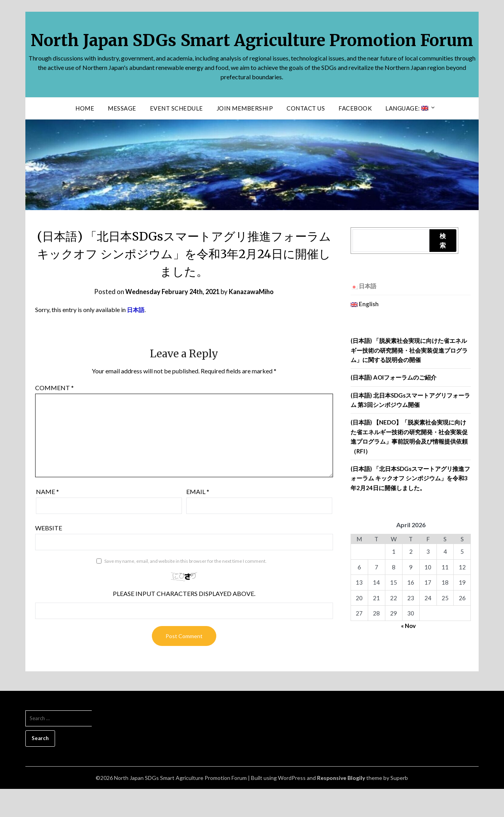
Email (198, 520)
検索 (443, 268)
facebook (355, 136)
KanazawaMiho (254, 320)
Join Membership (245, 136)
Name (47, 520)
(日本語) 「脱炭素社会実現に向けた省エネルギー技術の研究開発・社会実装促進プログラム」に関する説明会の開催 (409, 378)
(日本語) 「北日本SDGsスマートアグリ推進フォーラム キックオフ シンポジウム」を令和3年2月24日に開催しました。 (410, 506)
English (365, 332)
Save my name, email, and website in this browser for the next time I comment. (185, 589)
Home (85, 136)
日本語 (136, 338)
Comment (54, 416)
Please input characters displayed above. (184, 622)
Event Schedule (176, 136)
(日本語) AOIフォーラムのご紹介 (394, 405)
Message (122, 136)
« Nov (408, 654)
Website (49, 556)
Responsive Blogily (341, 806)
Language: (407, 136)
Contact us (306, 136)
